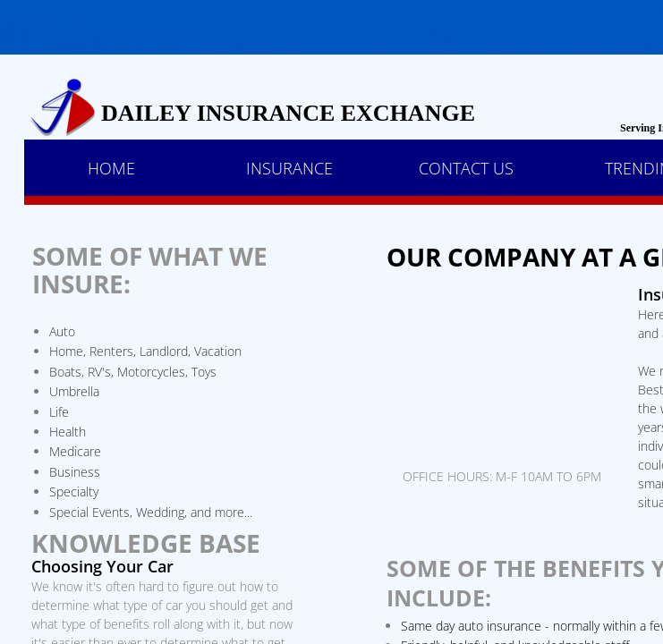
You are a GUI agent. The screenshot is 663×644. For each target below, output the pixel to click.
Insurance (289, 168)
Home (111, 168)
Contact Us (466, 168)
